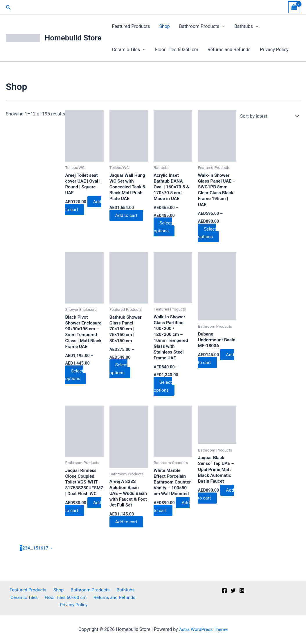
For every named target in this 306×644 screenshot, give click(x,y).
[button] (8, 7)
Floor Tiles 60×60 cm (177, 50)
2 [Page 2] (24, 550)
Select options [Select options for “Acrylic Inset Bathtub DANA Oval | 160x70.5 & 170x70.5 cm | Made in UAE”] (163, 227)
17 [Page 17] (46, 550)
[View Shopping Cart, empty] (294, 7)
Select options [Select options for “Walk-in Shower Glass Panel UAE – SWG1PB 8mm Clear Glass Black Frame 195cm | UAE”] (208, 233)
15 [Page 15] (36, 550)
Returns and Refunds (229, 50)
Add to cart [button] (83, 207)
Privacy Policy (274, 50)
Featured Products (131, 26)
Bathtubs (246, 26)
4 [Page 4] (29, 550)
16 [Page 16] (41, 550)
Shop (164, 26)
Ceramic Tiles (129, 50)
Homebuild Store (73, 38)
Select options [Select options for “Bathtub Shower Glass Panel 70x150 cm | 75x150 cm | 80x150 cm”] (120, 370)
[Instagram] (242, 590)
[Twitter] (233, 590)
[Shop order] (268, 116)
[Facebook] (224, 590)
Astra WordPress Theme (203, 629)
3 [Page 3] (26, 550)
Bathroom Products (202, 26)
